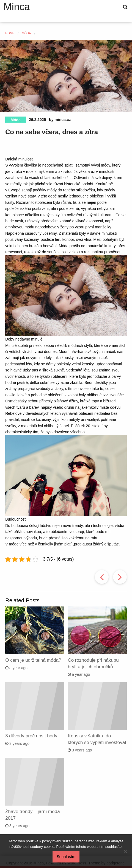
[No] (125, 851)
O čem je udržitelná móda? (33, 660)
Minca (17, 7)
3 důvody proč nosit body (31, 736)
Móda (16, 120)
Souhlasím (66, 857)
